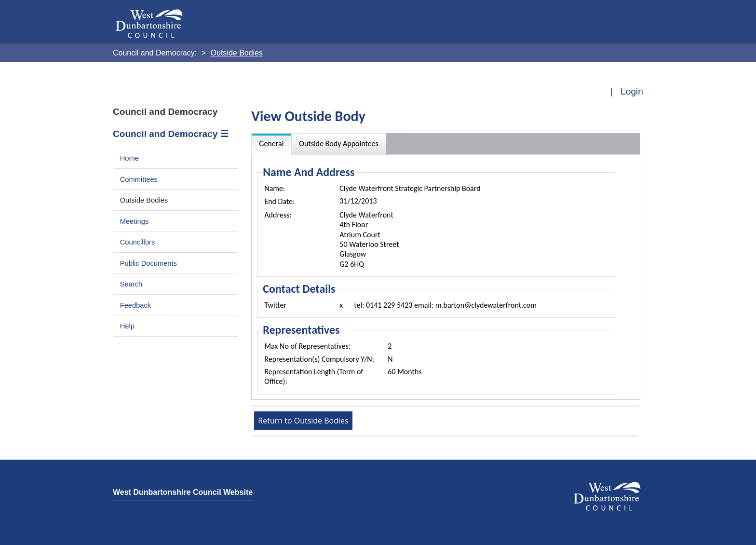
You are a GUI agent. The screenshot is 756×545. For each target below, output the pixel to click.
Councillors (138, 242)
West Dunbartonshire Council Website (183, 492)
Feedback (135, 305)
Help (127, 326)
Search (131, 284)
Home (129, 158)
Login (632, 91)
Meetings (135, 221)
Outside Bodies (144, 200)
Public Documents (148, 263)
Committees (139, 179)
